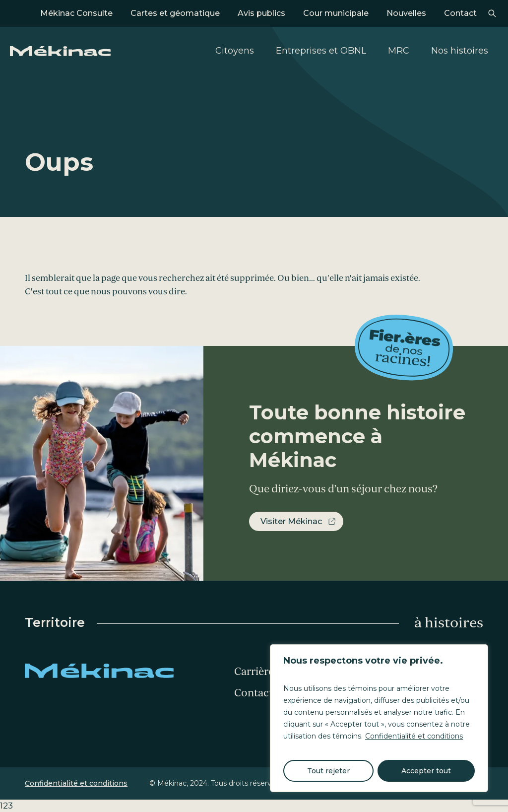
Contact (460, 13)
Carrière (254, 672)
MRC (399, 51)
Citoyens (235, 51)
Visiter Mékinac (291, 521)
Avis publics (261, 13)
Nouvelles (406, 13)
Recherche (492, 13)
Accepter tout (426, 771)
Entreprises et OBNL (321, 51)
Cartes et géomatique (175, 13)
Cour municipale (336, 13)
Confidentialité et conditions (414, 736)
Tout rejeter (328, 771)
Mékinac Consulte (76, 13)
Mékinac (60, 51)
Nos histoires (460, 51)
